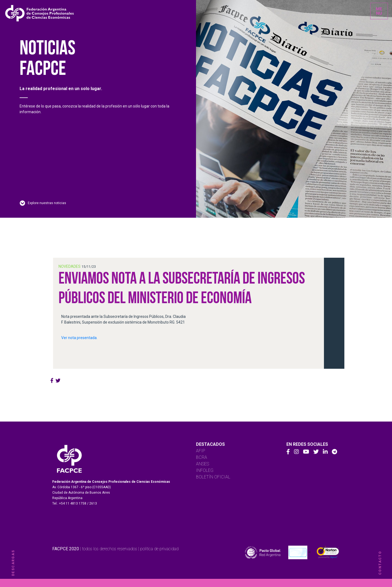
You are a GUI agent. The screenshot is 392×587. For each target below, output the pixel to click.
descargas (13, 563)
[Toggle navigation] (379, 11)
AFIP (201, 451)
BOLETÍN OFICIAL (213, 477)
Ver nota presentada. (79, 338)
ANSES (203, 464)
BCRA (202, 457)
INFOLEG (205, 470)
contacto (380, 563)
